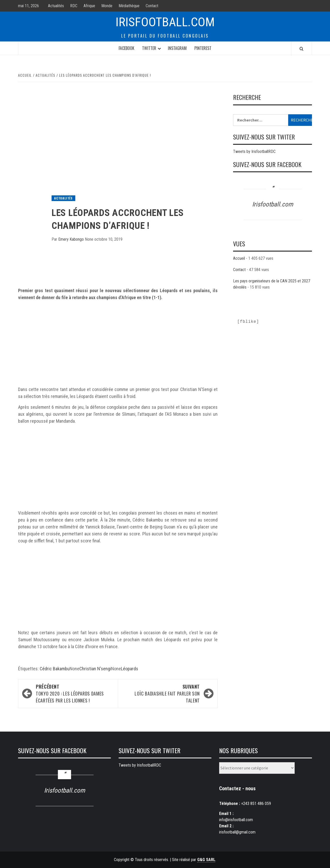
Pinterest (203, 48)
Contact (152, 6)
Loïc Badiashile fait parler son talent (161, 693)
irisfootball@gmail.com (237, 832)
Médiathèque (129, 6)
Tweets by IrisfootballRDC (254, 151)
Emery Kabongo (72, 239)
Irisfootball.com (165, 22)
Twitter (149, 48)
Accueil (239, 258)
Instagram (177, 48)
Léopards (130, 669)
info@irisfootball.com (236, 820)
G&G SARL (206, 860)
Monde (107, 6)
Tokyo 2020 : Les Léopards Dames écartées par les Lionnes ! (74, 693)
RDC (74, 6)
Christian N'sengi (95, 669)
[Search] (302, 49)
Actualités (56, 6)
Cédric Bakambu (55, 669)
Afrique (89, 6)
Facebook (126, 48)
